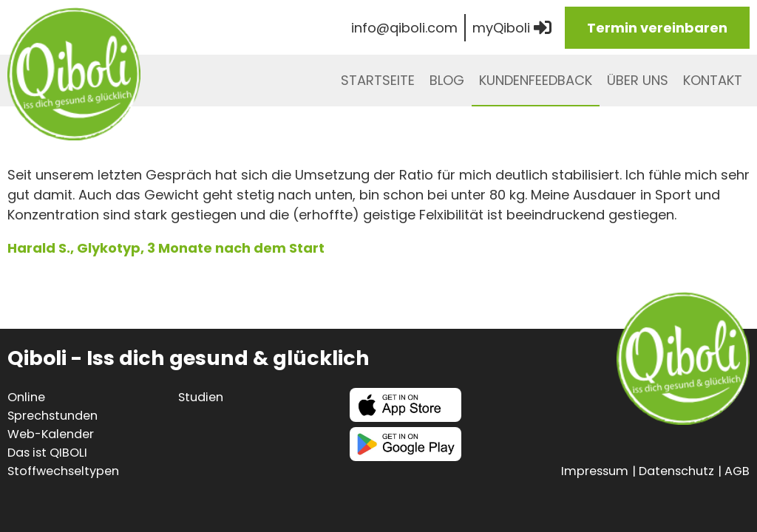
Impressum (595, 471)
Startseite (378, 80)
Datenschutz (676, 471)
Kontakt (713, 80)
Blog (447, 80)
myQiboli (512, 28)
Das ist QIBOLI (47, 453)
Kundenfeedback (536, 80)
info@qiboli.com (404, 28)
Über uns (638, 80)
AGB (737, 471)
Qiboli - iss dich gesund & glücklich (74, 74)
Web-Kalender (51, 434)
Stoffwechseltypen (63, 471)
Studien (201, 397)
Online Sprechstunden (52, 406)
